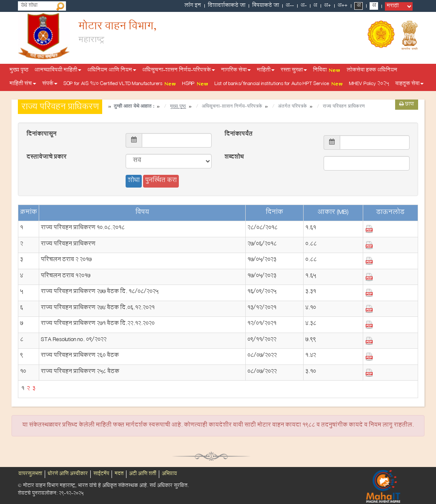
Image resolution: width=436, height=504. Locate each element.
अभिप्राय (169, 474)
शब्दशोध (234, 158)
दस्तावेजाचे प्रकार (46, 158)
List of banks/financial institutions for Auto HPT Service (279, 84)
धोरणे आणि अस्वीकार (68, 474)
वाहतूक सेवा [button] (409, 84)
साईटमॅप (101, 474)
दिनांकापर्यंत (238, 135)
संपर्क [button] (50, 84)
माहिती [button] (266, 71)
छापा (407, 105)
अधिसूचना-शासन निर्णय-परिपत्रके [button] (179, 71)
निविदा (327, 71)
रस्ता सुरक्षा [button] (294, 71)
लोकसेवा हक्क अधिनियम (372, 71)
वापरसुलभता (30, 474)
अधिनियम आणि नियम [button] (112, 71)
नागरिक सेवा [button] (236, 71)
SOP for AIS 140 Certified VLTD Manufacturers (120, 84)
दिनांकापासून (41, 135)
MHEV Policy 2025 (369, 84)
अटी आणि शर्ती (143, 474)
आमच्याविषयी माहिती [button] (58, 71)
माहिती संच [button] (23, 84)
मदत (119, 474)
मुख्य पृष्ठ (19, 71)
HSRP (195, 84)
